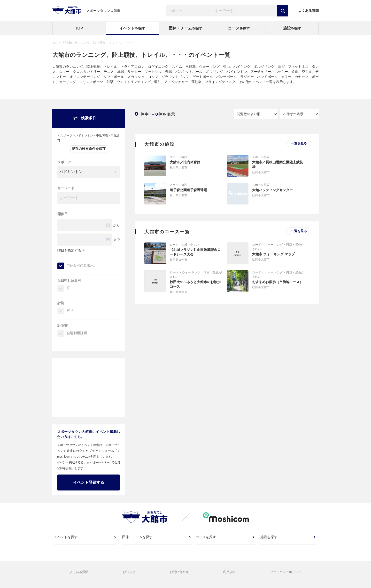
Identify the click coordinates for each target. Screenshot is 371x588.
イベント (132, 28)
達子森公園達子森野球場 (188, 190)
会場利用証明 (77, 333)
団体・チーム (185, 28)
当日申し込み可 (69, 280)
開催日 (62, 214)
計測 (61, 303)
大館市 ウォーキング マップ (273, 254)
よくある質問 (309, 11)
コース (239, 28)
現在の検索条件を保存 (89, 149)
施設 (292, 28)
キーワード (66, 188)
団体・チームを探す (138, 540)
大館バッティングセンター (272, 190)
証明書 (62, 325)
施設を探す (269, 540)
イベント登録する (89, 482)
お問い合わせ (179, 577)
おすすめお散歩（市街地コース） (278, 282)
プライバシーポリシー (286, 577)
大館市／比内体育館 (185, 162)
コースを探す (207, 540)
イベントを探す (67, 540)
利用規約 (229, 577)
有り (70, 310)
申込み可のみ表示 (80, 265)
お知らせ (129, 577)
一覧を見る (299, 143)
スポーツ (64, 162)
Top (55, 43)
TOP (79, 28)
